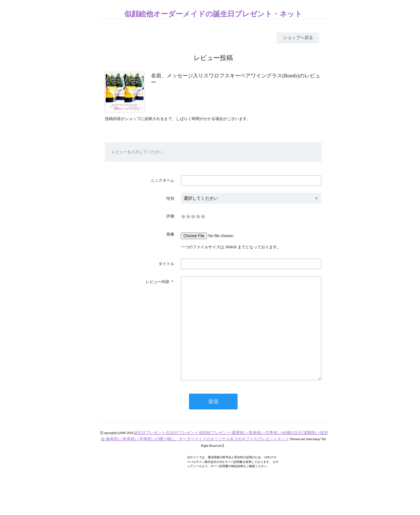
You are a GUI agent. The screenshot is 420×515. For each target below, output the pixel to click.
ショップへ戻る (298, 38)
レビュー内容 (157, 282)
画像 (170, 234)
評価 (170, 216)
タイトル (166, 264)
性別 (170, 198)
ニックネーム (162, 180)
